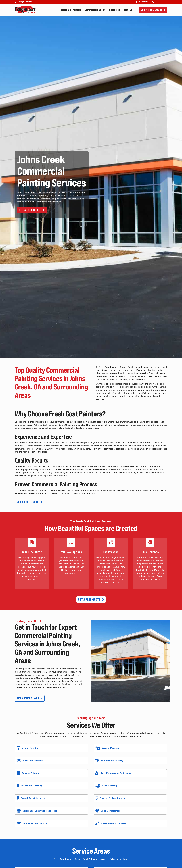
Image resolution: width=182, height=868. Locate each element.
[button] (32, 210)
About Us (128, 10)
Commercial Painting (95, 10)
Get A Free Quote (152, 10)
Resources (115, 10)
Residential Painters (71, 10)
